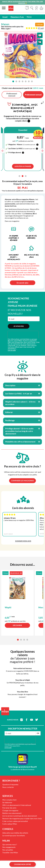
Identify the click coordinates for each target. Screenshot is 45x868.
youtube (32, 720)
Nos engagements (9, 847)
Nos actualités (8, 850)
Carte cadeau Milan (10, 824)
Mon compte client (9, 800)
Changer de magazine (10, 810)
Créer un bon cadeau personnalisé (15, 821)
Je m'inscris (19, 326)
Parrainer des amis (9, 808)
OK (38, 733)
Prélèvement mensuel (12, 95)
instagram (21, 720)
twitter (37, 720)
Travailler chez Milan (10, 853)
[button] (37, 8)
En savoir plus (22, 283)
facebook (27, 720)
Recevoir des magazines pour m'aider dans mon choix (22, 818)
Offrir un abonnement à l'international (17, 805)
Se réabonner (7, 802)
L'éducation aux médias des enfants (15, 833)
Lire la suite (12, 350)
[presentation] (23, 335)
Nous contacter (8, 787)
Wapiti (8, 607)
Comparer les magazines (22, 481)
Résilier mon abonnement (12, 813)
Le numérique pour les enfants (14, 835)
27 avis (41, 28)
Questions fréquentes (10, 784)
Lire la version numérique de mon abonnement (20, 816)
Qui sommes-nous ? (10, 844)
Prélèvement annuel (33, 95)
